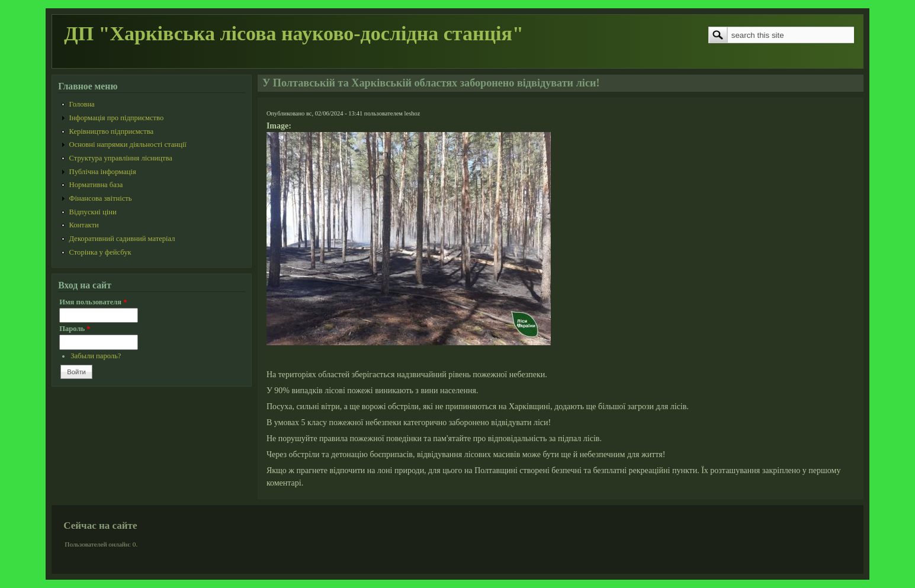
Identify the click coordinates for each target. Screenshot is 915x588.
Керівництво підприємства (112, 131)
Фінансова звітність (101, 198)
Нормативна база (96, 185)
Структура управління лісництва (121, 158)
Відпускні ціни (93, 212)
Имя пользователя (93, 302)
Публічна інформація (103, 172)
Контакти (84, 225)
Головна (82, 104)
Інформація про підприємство (117, 118)
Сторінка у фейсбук (100, 252)
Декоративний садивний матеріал (122, 239)
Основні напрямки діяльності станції (128, 144)
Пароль (75, 329)
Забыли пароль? (96, 356)
